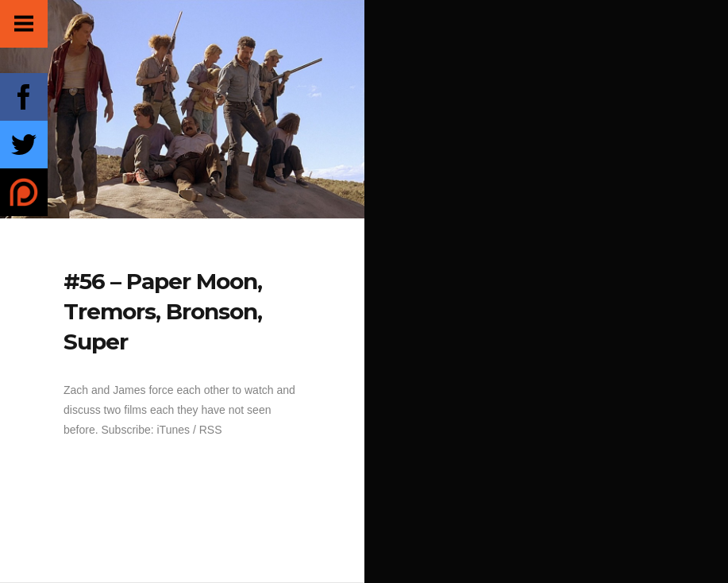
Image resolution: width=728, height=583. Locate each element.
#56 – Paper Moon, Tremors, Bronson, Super (163, 311)
